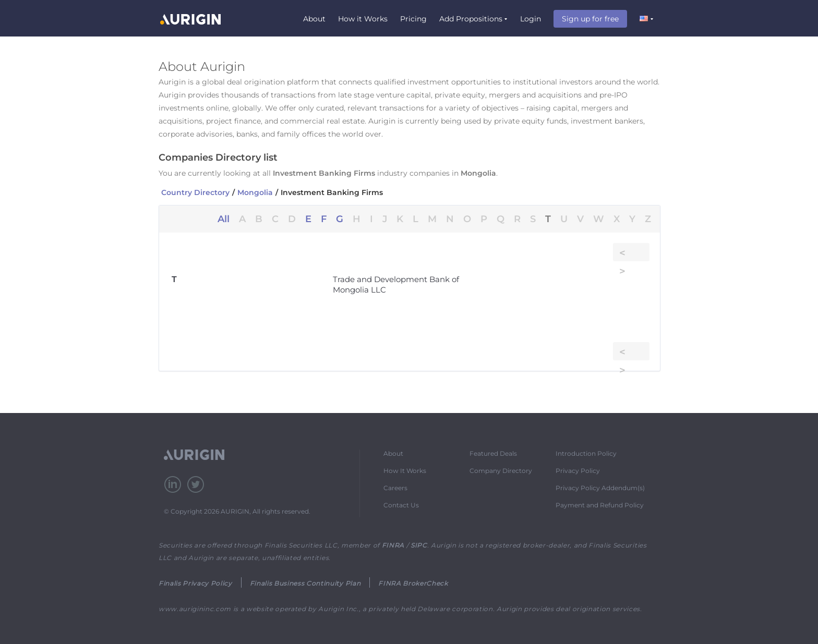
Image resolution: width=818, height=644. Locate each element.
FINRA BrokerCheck (413, 583)
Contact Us (401, 505)
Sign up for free (590, 19)
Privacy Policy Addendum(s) (600, 488)
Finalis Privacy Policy (195, 583)
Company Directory (501, 471)
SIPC (419, 545)
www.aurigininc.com (195, 609)
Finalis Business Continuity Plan (305, 583)
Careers (395, 488)
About (314, 19)
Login (531, 19)
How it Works (363, 19)
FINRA (393, 545)
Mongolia (255, 192)
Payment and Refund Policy (600, 505)
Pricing (413, 19)
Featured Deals (493, 453)
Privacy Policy (578, 471)
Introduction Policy (586, 453)
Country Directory (195, 192)
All (224, 219)
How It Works (405, 471)
